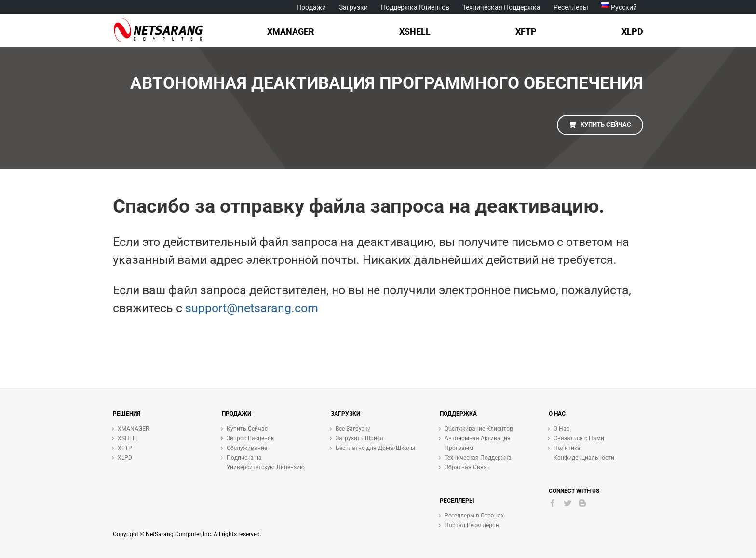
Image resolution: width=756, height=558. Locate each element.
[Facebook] (553, 503)
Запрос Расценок (250, 438)
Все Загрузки (353, 429)
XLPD (125, 458)
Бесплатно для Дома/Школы (375, 448)
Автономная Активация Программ (478, 443)
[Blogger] (582, 503)
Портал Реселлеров (472, 525)
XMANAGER (133, 429)
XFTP (125, 448)
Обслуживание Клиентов (479, 429)
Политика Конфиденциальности (584, 453)
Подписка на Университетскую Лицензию (266, 463)
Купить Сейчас (247, 429)
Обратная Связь (467, 467)
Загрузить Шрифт (360, 438)
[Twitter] (567, 503)
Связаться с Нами (579, 438)
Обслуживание (247, 448)
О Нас (561, 429)
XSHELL (128, 438)
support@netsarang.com (252, 308)
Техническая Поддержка (478, 458)
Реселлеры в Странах (474, 516)
